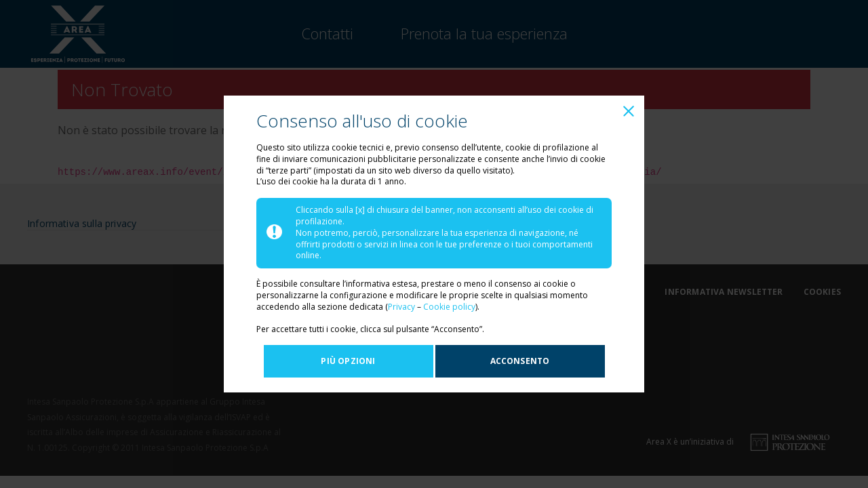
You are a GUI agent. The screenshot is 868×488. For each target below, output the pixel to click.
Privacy (402, 307)
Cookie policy (449, 307)
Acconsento (520, 361)
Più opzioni (348, 361)
